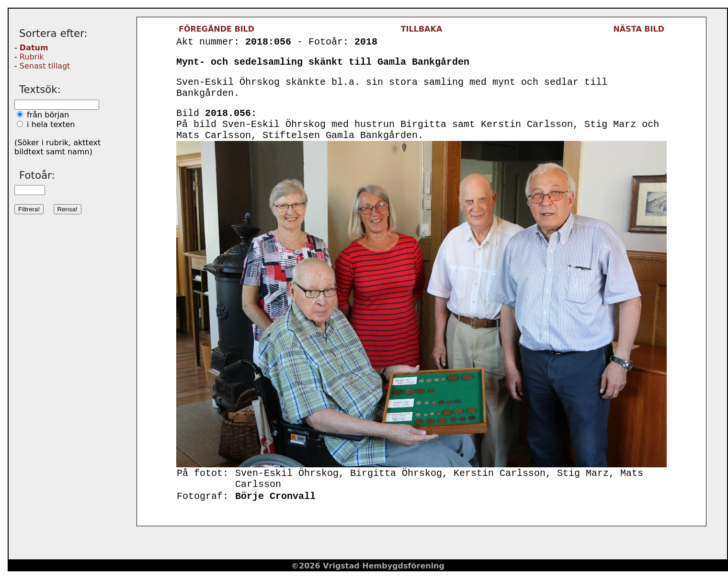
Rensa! (68, 209)
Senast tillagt (45, 66)
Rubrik (32, 57)
